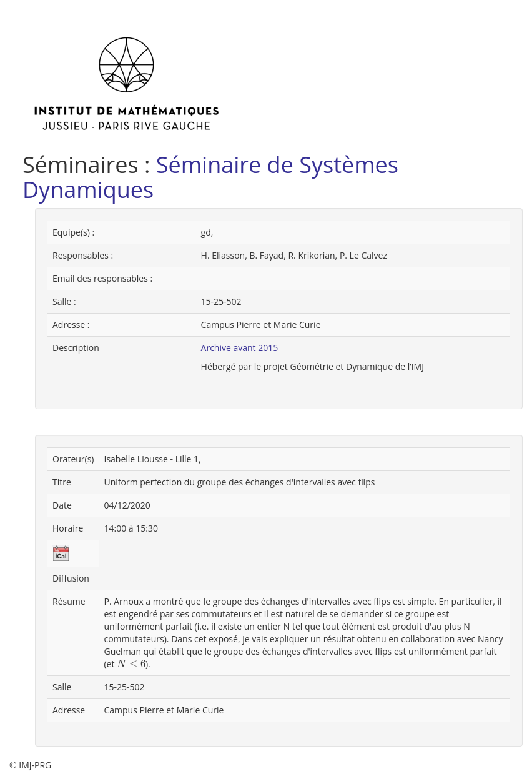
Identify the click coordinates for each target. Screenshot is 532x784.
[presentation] (131, 664)
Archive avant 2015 (240, 348)
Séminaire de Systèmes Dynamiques (210, 177)
